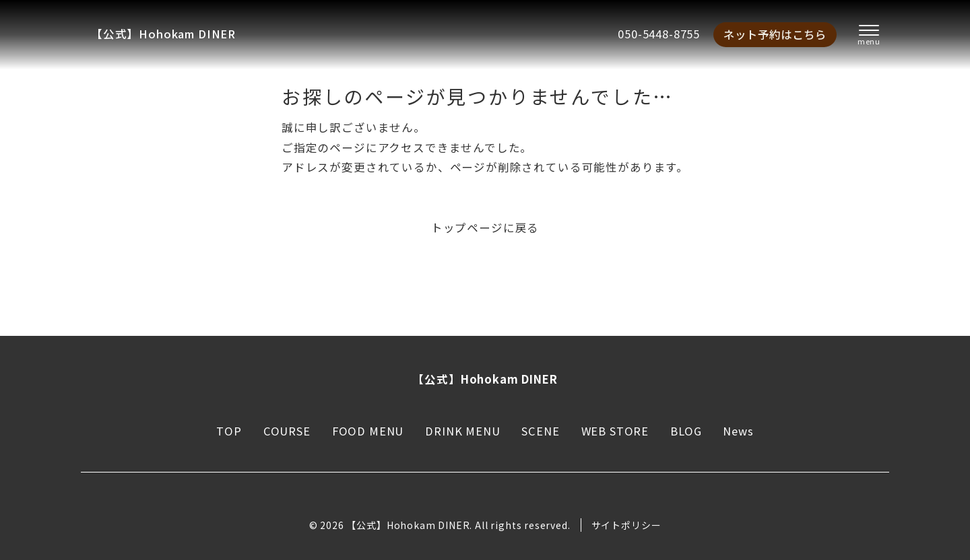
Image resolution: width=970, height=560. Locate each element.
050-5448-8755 (659, 34)
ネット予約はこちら (775, 34)
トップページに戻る (485, 228)
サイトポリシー (626, 525)
